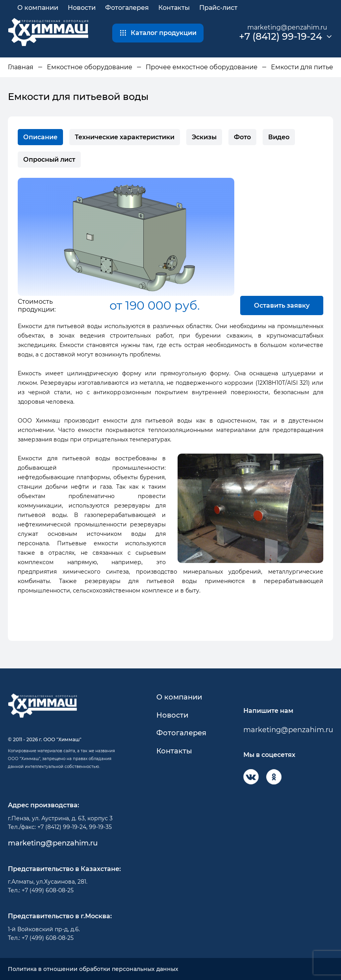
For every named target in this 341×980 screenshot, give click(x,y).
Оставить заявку (282, 305)
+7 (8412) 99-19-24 (281, 37)
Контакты (174, 8)
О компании (38, 8)
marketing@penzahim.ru (287, 27)
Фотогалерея (127, 8)
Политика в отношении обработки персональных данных (93, 969)
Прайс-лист (218, 8)
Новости (82, 8)
